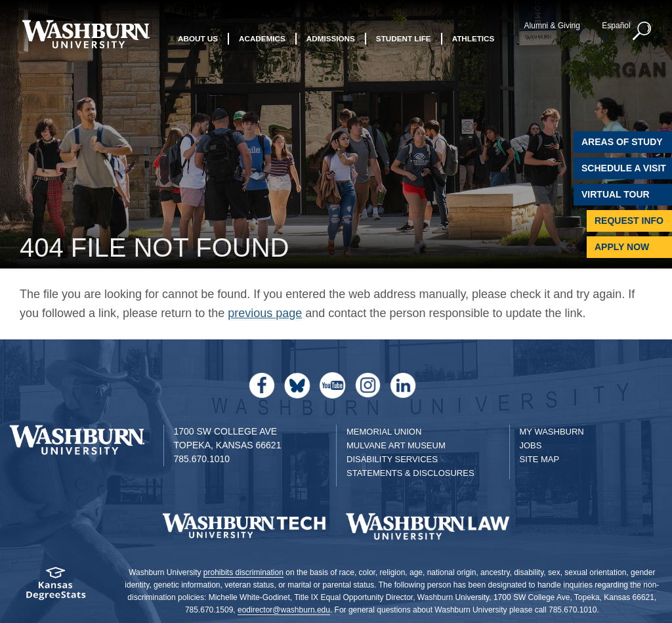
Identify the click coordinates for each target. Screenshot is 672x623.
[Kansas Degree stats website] (56, 588)
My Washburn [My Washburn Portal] (552, 432)
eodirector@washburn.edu (284, 610)
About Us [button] (198, 38)
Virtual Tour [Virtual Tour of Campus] (616, 194)
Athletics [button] (473, 38)
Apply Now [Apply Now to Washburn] (622, 247)
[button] (642, 32)
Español (616, 26)
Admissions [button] (331, 38)
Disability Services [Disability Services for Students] (392, 459)
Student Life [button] (404, 38)
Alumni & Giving (552, 26)
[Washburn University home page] (86, 34)
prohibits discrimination (243, 572)
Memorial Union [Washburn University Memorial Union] (384, 432)
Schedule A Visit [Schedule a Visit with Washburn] (624, 168)
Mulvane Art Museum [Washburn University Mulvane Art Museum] (396, 445)
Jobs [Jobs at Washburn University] (531, 445)
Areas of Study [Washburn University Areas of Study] (622, 142)
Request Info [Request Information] (629, 221)
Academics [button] (262, 38)
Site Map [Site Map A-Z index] (540, 459)
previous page (265, 313)
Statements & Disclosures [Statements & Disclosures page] (410, 473)
